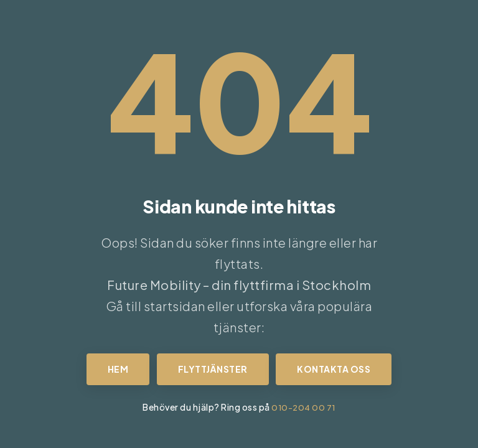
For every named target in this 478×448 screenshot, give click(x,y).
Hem (118, 369)
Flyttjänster (213, 369)
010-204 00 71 (304, 407)
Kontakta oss (334, 369)
